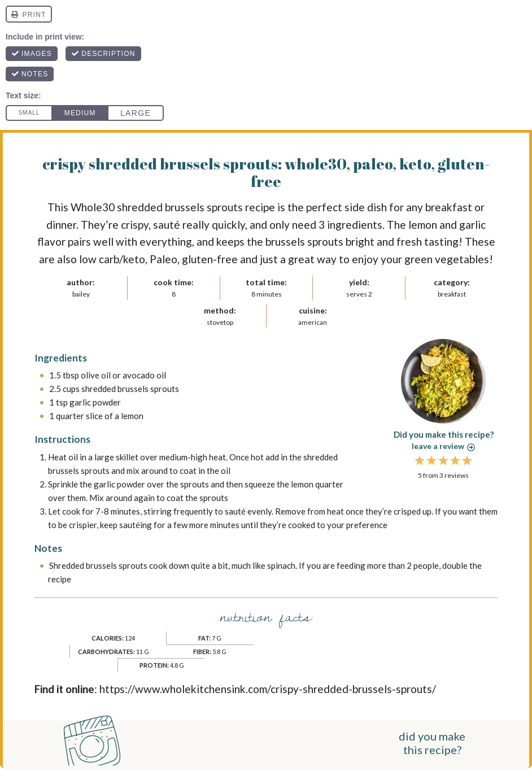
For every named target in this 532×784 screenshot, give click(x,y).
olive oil (96, 375)
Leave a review (443, 446)
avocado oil (144, 375)
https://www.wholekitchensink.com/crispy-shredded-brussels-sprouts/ (268, 689)
